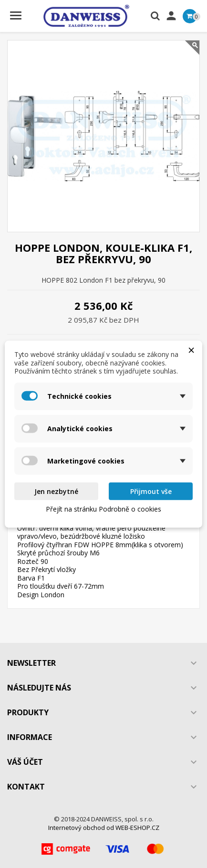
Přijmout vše (151, 491)
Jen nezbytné (56, 491)
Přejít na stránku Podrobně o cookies (103, 509)
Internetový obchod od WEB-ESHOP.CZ (104, 828)
